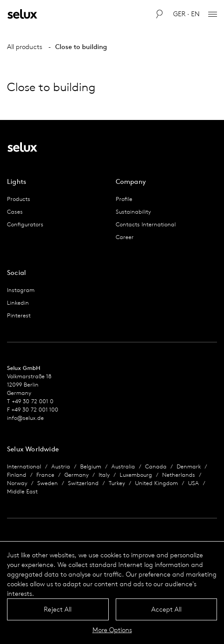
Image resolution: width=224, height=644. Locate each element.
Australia (123, 466)
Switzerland (83, 483)
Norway (17, 483)
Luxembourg (136, 475)
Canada (156, 466)
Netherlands (179, 475)
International (24, 466)
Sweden (48, 483)
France (45, 475)
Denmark (189, 466)
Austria (61, 466)
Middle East (22, 491)
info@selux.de (25, 418)
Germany (76, 475)
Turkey (117, 483)
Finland (17, 475)
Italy (104, 475)
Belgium (91, 466)
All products (25, 47)
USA (194, 483)
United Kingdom (156, 483)
